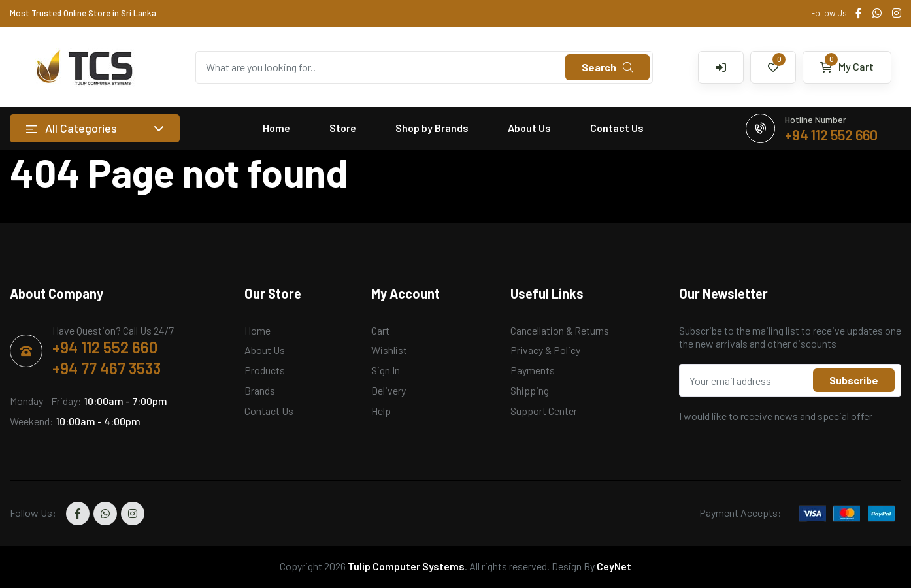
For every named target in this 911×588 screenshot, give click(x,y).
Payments (533, 370)
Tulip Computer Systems (406, 566)
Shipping (530, 390)
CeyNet (614, 566)
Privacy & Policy (545, 350)
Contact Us (617, 128)
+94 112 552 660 (105, 347)
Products (265, 370)
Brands (260, 390)
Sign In (386, 370)
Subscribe (854, 380)
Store (343, 128)
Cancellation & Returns (560, 330)
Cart (380, 330)
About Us (529, 128)
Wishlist (389, 350)
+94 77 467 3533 (107, 368)
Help (381, 411)
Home (276, 128)
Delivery (389, 390)
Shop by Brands (432, 128)
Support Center (544, 411)
